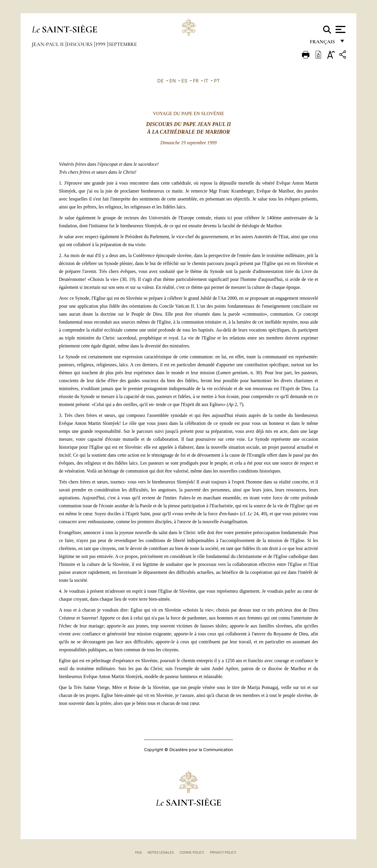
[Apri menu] (340, 29)
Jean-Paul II (48, 44)
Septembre (123, 44)
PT (217, 81)
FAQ (138, 852)
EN (173, 81)
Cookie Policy (192, 852)
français (323, 43)
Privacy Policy (223, 852)
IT (206, 81)
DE (161, 81)
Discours (80, 44)
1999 (101, 44)
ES (184, 81)
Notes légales (161, 852)
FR (196, 81)
